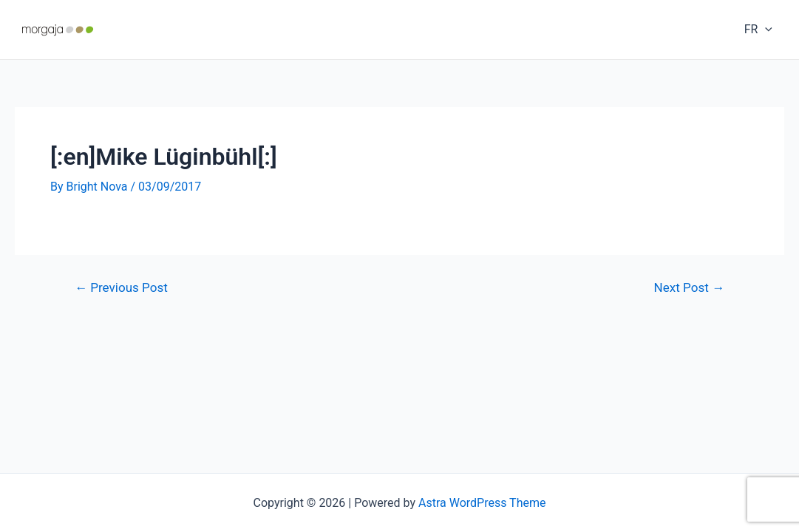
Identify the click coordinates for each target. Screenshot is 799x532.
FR (758, 30)
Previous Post (121, 288)
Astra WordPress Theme (482, 503)
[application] (765, 30)
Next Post (689, 288)
